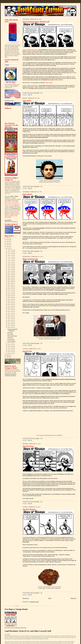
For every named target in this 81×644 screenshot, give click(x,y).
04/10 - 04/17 (11, 315)
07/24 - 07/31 (11, 289)
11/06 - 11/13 (11, 262)
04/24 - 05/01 (11, 311)
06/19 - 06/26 (11, 297)
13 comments (36, 186)
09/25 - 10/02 (11, 273)
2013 (8, 245)
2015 (8, 241)
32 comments (36, 343)
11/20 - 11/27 (11, 259)
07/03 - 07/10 (11, 294)
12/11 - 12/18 (11, 253)
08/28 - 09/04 (11, 280)
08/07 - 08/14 (11, 285)
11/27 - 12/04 (11, 257)
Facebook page (15, 208)
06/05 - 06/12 (11, 301)
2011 (8, 248)
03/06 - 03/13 (11, 324)
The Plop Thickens (11, 341)
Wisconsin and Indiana (39, 228)
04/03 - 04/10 (11, 317)
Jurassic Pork (10, 338)
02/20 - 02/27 (11, 327)
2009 (8, 357)
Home (50, 598)
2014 (8, 243)
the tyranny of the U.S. (60, 290)
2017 (8, 238)
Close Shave (10, 332)
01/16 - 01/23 (11, 350)
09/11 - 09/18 (11, 276)
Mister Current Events (12, 336)
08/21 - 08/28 (11, 282)
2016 (8, 239)
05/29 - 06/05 (11, 303)
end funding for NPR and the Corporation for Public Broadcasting (60, 379)
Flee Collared (10, 334)
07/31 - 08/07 (11, 287)
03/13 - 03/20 (11, 322)
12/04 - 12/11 (11, 255)
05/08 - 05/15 (11, 308)
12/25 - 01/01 (11, 250)
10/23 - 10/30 (11, 266)
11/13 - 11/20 (11, 261)
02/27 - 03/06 (11, 325)
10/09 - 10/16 (11, 269)
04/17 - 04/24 (11, 313)
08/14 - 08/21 (11, 283)
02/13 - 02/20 (11, 343)
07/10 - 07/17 (11, 292)
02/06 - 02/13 (11, 345)
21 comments (36, 93)
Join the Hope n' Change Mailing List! (13, 29)
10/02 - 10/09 (11, 271)
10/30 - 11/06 (11, 264)
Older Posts (73, 598)
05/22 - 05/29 (11, 304)
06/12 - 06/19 (11, 299)
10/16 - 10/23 (11, 268)
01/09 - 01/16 (11, 352)
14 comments (36, 593)
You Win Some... (11, 339)
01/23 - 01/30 (11, 348)
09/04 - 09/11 (11, 278)
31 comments (36, 251)
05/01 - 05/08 (11, 310)
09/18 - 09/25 (11, 275)
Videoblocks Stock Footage (11, 374)
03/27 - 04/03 (11, 319)
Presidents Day (30, 474)
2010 (8, 355)
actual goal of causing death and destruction (38, 137)
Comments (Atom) (34, 602)
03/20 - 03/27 (11, 320)
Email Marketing (11, 44)
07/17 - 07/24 (11, 290)
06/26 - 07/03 (11, 296)
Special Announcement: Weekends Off (36, 22)
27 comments (36, 438)
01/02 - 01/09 (11, 353)
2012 (8, 247)
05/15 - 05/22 (11, 306)
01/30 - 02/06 (11, 346)
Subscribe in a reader (9, 100)
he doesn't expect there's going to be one (45, 301)
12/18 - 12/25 (11, 252)
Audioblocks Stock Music (10, 376)
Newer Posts (26, 598)
